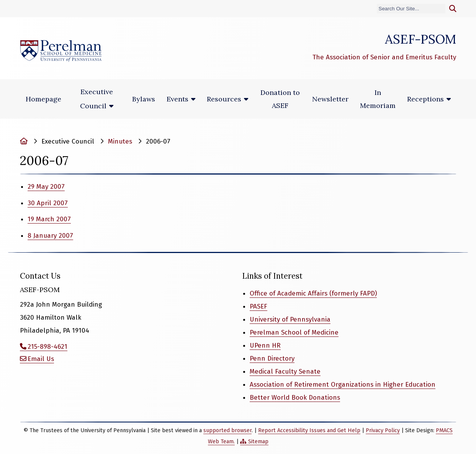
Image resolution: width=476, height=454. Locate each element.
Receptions (425, 99)
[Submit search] (453, 9)
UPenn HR (265, 345)
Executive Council (97, 99)
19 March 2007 (49, 219)
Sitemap (258, 442)
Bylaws (144, 99)
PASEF (258, 306)
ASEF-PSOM (420, 39)
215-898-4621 (47, 347)
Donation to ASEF (280, 99)
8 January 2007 (50, 236)
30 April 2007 (48, 203)
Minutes (120, 141)
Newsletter (330, 99)
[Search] (411, 9)
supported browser (227, 430)
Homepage (43, 99)
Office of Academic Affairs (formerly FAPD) (313, 293)
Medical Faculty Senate (285, 372)
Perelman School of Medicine (294, 332)
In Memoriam (378, 99)
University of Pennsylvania (290, 319)
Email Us (41, 359)
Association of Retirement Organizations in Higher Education (343, 385)
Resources (224, 99)
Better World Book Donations (295, 398)
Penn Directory (272, 358)
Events (177, 99)
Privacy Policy (383, 430)
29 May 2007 (46, 187)
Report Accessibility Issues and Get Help (309, 430)
